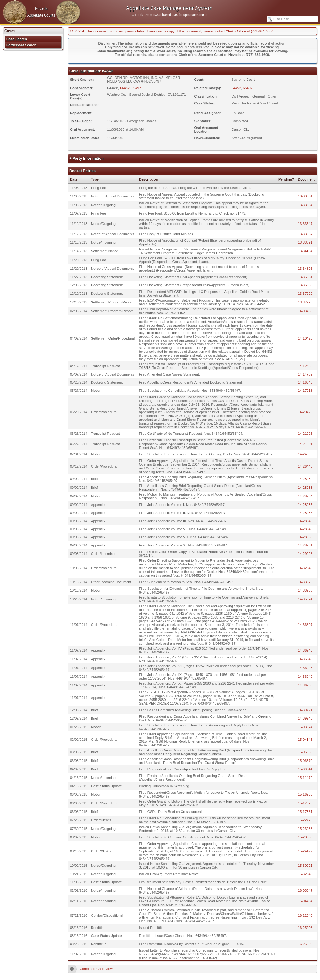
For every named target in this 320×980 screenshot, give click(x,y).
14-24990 (305, 454)
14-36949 (305, 677)
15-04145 (305, 740)
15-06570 (305, 761)
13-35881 (305, 277)
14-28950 (305, 537)
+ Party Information (87, 158)
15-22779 (305, 820)
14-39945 (305, 718)
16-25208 (305, 928)
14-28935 (305, 505)
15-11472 (305, 778)
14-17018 (305, 391)
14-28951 (305, 545)
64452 (125, 88)
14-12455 (305, 366)
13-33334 (305, 205)
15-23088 (305, 829)
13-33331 (305, 196)
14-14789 (305, 374)
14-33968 (305, 590)
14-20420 (305, 412)
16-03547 (305, 890)
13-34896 (305, 269)
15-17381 (305, 812)
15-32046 (305, 874)
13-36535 (305, 285)
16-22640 (305, 915)
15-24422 (305, 851)
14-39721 (305, 710)
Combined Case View (96, 969)
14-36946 (305, 659)
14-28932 (305, 479)
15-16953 (305, 794)
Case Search (17, 39)
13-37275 (305, 302)
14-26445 (305, 466)
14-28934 (305, 496)
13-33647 (305, 224)
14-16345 (305, 382)
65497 (136, 88)
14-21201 (305, 444)
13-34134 (305, 251)
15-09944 (305, 769)
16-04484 (305, 901)
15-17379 (305, 803)
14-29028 (305, 554)
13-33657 (305, 234)
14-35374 (305, 599)
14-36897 (305, 625)
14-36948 (305, 668)
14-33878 (305, 582)
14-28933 (305, 488)
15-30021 (305, 866)
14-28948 (305, 521)
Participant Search (21, 45)
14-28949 (305, 529)
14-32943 (305, 568)
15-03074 (305, 727)
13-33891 (305, 242)
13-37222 (305, 294)
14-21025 (305, 434)
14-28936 (305, 513)
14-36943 (305, 650)
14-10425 (305, 338)
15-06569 (305, 752)
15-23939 (305, 837)
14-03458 (305, 311)
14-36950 (305, 685)
